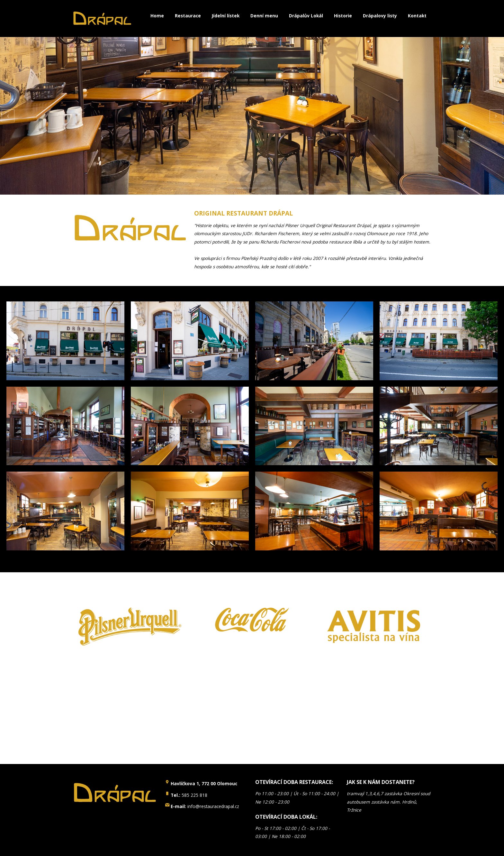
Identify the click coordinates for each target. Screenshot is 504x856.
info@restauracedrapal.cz (205, 806)
